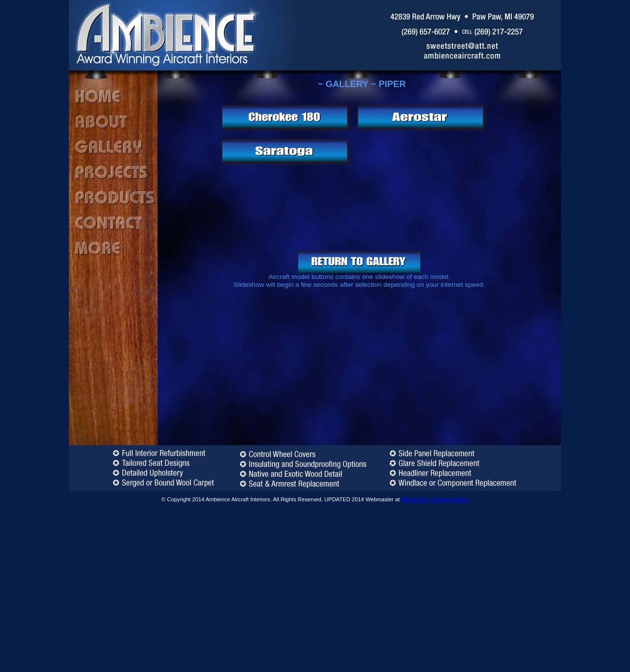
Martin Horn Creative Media (435, 499)
